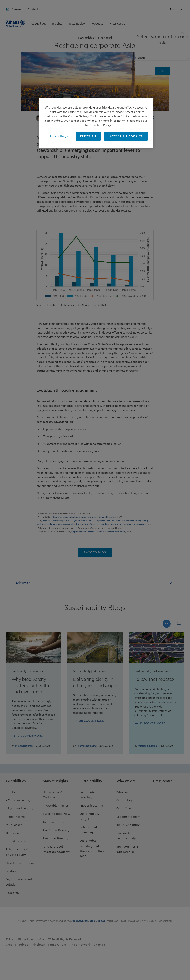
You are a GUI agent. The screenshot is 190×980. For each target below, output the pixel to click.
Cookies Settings (56, 136)
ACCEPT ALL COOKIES (126, 136)
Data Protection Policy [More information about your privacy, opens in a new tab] (96, 125)
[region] (96, 123)
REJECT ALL (88, 136)
